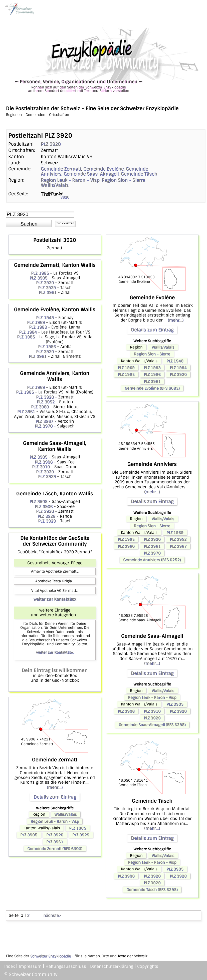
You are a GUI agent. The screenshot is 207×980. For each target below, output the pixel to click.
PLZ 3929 (47, 288)
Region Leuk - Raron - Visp (70, 180)
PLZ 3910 (41, 467)
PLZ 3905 (38, 278)
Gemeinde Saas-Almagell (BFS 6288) (152, 725)
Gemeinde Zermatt (61, 169)
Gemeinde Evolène (103, 169)
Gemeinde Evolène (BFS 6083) (152, 388)
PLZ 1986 (47, 347)
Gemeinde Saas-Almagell (91, 174)
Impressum (30, 966)
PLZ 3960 (40, 407)
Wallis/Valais (55, 185)
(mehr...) (55, 787)
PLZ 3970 (44, 426)
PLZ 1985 (40, 273)
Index (10, 966)
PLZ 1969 (36, 322)
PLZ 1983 (38, 327)
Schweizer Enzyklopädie (51, 956)
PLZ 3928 (46, 516)
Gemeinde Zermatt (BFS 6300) (55, 849)
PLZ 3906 (44, 462)
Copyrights (148, 966)
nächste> (52, 915)
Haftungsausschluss (66, 966)
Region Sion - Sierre (123, 180)
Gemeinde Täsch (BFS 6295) (152, 890)
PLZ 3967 (44, 421)
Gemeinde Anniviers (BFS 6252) (152, 560)
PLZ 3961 (48, 292)
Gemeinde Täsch (139, 174)
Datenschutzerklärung (112, 966)
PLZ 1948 (45, 318)
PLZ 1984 (28, 332)
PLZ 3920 (51, 144)
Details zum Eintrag (55, 797)
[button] (29, 224)
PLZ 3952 (46, 402)
